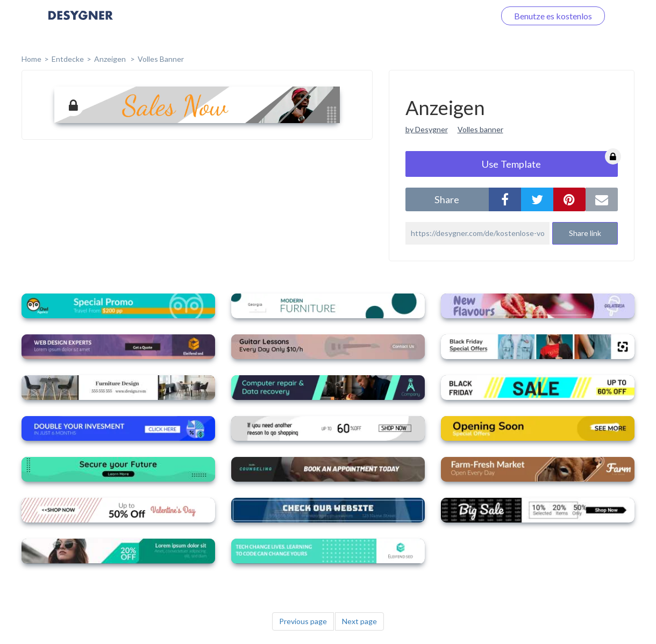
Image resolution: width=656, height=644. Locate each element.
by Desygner (427, 129)
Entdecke (68, 59)
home (31, 59)
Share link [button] (585, 233)
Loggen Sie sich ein (448, 16)
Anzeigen (111, 59)
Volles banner (480, 129)
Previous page (303, 621)
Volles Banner (161, 59)
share (447, 199)
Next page (359, 621)
